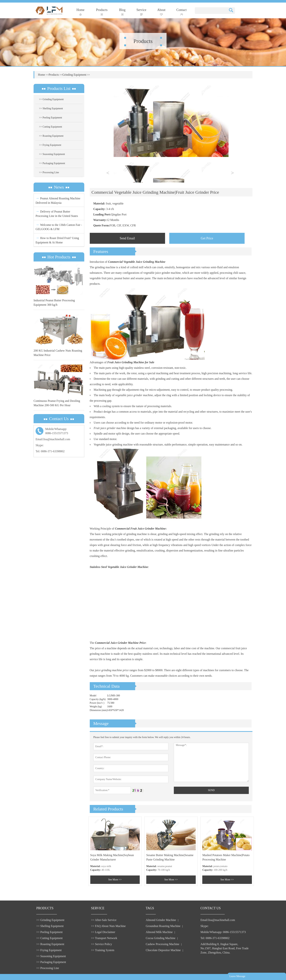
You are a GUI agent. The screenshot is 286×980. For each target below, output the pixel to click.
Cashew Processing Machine (163, 944)
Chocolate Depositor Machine (163, 950)
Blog (122, 12)
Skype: (40, 445)
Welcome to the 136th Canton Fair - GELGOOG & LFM (59, 227)
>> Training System (103, 950)
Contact (181, 12)
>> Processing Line (49, 172)
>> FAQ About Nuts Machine (108, 926)
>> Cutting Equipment (51, 127)
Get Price (207, 238)
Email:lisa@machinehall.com (53, 439)
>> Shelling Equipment (51, 108)
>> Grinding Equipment (51, 99)
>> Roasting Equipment (51, 136)
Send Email (127, 238)
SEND (211, 790)
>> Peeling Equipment (51, 118)
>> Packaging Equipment (52, 163)
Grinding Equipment (74, 75)
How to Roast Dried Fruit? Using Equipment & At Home (57, 240)
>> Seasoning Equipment (52, 154)
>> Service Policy (102, 944)
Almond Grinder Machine (161, 920)
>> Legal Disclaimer (103, 932)
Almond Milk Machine (159, 932)
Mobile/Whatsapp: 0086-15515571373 (223, 932)
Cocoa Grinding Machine (161, 938)
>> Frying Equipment (50, 145)
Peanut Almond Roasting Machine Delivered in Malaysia (58, 200)
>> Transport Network (104, 938)
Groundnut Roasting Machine (163, 926)
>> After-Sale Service (104, 920)
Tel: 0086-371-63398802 (50, 451)
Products (102, 12)
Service (141, 12)
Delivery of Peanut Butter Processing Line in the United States (57, 213)
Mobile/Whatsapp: (59, 431)
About (161, 12)
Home (80, 12)
